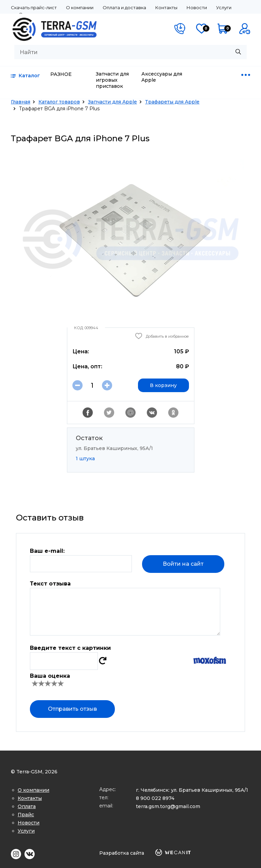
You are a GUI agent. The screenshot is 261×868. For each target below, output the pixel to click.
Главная (21, 102)
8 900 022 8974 (155, 798)
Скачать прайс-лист (34, 7)
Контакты (166, 7)
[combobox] (130, 52)
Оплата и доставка (124, 7)
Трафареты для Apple (172, 102)
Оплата (27, 806)
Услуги (224, 7)
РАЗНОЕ (61, 74)
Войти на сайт (183, 564)
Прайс (26, 815)
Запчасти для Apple (112, 102)
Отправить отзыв (72, 709)
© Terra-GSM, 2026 (34, 772)
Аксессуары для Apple (162, 77)
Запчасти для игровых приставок (112, 80)
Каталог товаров (59, 102)
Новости (197, 7)
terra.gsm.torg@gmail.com (168, 806)
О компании (80, 7)
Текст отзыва (50, 584)
